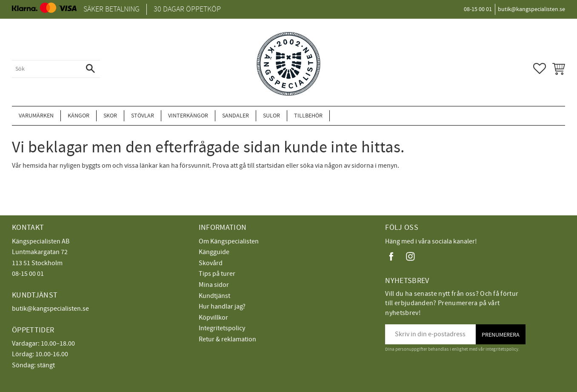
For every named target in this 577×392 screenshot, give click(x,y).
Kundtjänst (214, 296)
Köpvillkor (213, 318)
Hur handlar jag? (222, 306)
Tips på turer (217, 274)
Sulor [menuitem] (271, 116)
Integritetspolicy (222, 328)
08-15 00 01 (28, 274)
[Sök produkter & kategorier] (46, 69)
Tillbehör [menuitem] (308, 116)
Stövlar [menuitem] (143, 116)
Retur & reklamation (227, 339)
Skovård (211, 263)
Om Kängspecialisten (229, 241)
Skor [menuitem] (110, 116)
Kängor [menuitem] (79, 116)
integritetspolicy (502, 349)
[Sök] (90, 69)
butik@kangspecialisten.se (50, 309)
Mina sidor (214, 285)
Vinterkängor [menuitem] (188, 116)
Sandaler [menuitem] (236, 116)
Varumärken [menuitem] (36, 116)
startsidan (270, 166)
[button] (540, 69)
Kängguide (214, 252)
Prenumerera (501, 335)
